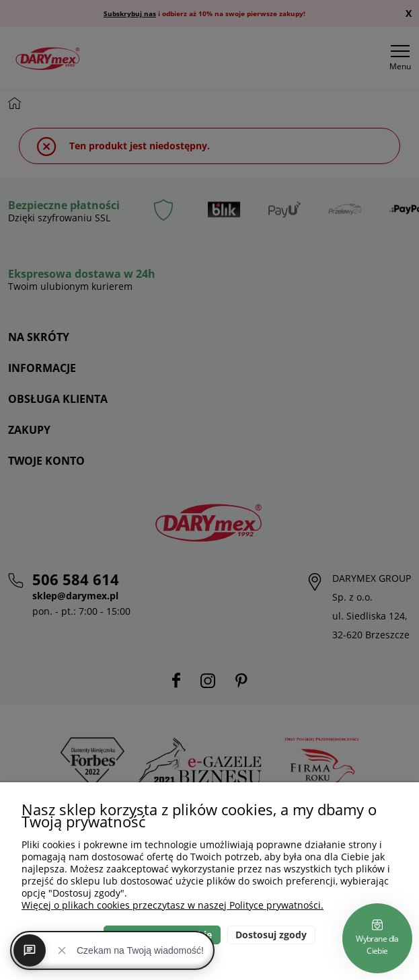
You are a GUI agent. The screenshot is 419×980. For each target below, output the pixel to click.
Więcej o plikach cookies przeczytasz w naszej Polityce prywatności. (173, 905)
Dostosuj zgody (271, 935)
